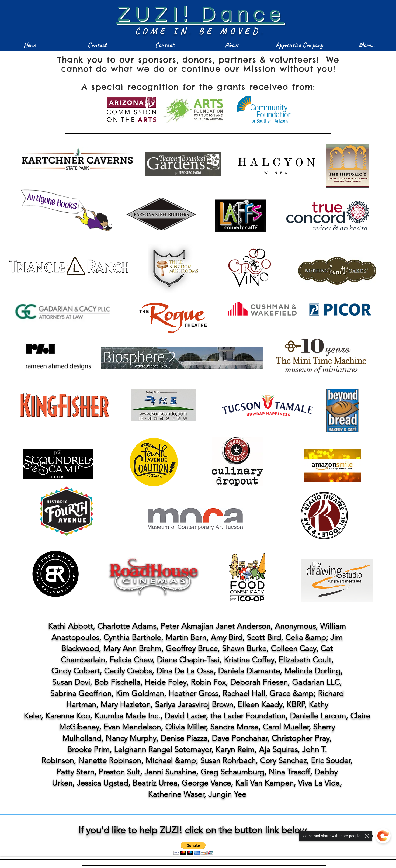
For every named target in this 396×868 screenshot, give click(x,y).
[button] (193, 848)
